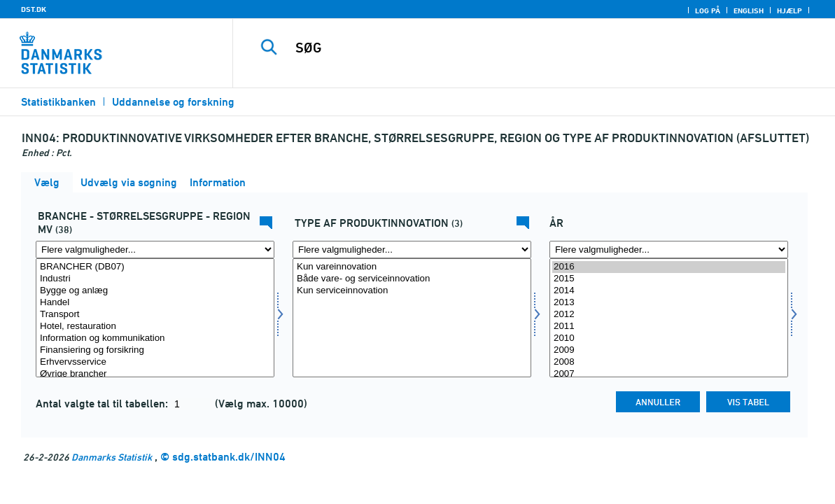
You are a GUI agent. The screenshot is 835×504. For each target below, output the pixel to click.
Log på (708, 10)
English (749, 10)
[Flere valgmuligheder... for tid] (669, 250)
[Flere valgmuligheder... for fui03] (412, 250)
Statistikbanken (58, 102)
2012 (669, 315)
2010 (669, 338)
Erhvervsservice (155, 362)
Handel (155, 303)
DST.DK (34, 9)
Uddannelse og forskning (173, 102)
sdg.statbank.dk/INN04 (229, 457)
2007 (669, 374)
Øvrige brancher (155, 374)
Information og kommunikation (155, 338)
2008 (669, 362)
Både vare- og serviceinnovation (412, 279)
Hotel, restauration (155, 327)
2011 (669, 327)
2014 (669, 291)
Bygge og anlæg (155, 291)
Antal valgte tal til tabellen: (103, 404)
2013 (669, 303)
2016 (669, 267)
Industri (155, 279)
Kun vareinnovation (412, 267)
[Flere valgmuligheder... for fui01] (155, 250)
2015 (669, 279)
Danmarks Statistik (112, 457)
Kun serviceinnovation (412, 291)
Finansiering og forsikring (155, 350)
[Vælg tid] (669, 318)
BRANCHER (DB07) (155, 267)
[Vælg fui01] (155, 318)
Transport (155, 315)
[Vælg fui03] (412, 318)
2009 (669, 350)
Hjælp (790, 10)
